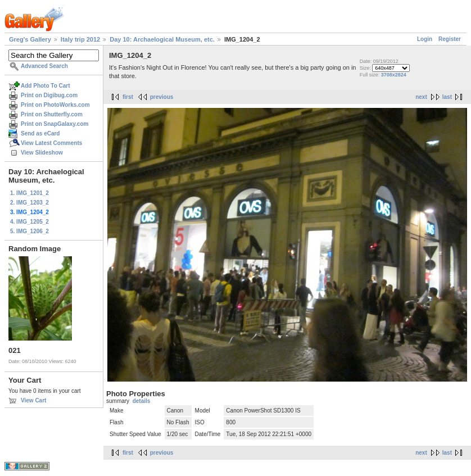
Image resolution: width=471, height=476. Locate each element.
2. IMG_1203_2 (30, 203)
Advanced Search (44, 66)
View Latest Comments (51, 143)
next (421, 97)
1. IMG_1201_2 (30, 193)
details (142, 401)
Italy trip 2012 (80, 39)
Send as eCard (40, 133)
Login (425, 39)
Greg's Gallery (30, 39)
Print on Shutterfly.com (52, 114)
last (447, 97)
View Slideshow (42, 153)
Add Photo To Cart (46, 86)
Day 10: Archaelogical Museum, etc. (162, 39)
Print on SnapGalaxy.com (55, 124)
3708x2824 (394, 75)
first (128, 97)
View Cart (33, 400)
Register (450, 39)
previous (162, 97)
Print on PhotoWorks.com (55, 105)
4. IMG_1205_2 (30, 222)
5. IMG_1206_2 (30, 231)
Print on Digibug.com (49, 95)
